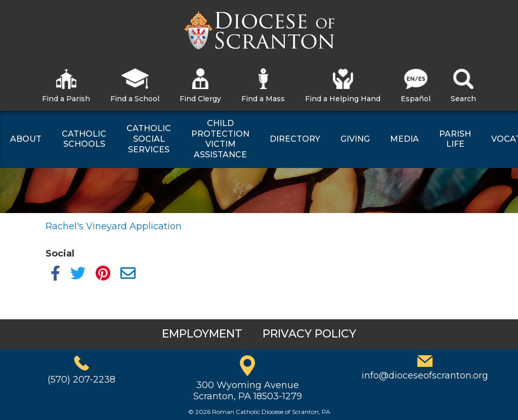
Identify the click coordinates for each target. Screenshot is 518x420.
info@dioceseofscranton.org (425, 375)
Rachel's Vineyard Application (114, 226)
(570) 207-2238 (81, 380)
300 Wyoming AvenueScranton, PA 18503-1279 (248, 391)
